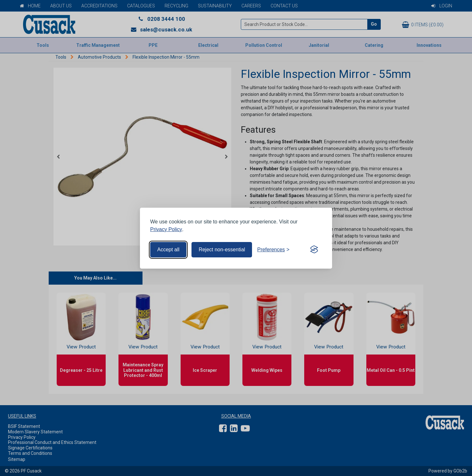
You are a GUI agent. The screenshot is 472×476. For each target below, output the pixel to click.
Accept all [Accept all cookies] (168, 250)
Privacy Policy (166, 229)
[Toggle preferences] (273, 250)
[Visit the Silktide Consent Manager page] (314, 250)
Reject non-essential (222, 250)
